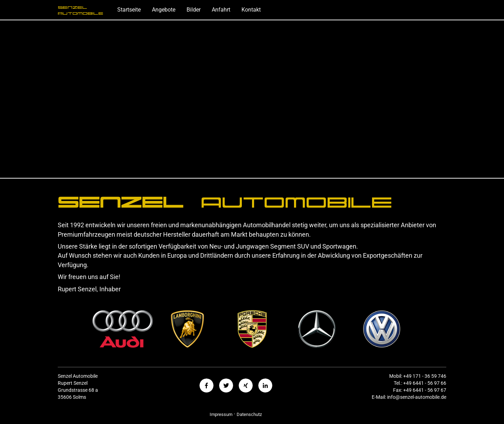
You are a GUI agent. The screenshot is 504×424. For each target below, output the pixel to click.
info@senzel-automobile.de (417, 397)
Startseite (129, 10)
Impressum (221, 414)
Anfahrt (221, 10)
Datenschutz (249, 414)
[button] (206, 385)
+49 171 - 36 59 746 (425, 376)
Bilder (194, 10)
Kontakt (251, 10)
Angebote (164, 10)
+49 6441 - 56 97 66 (425, 383)
